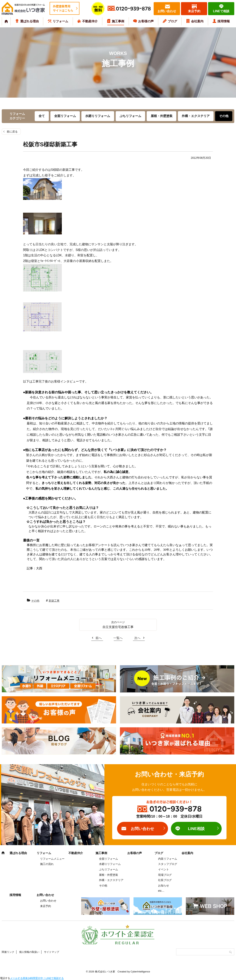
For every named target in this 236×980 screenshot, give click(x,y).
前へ (99, 638)
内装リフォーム (168, 859)
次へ (137, 638)
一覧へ (118, 638)
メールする (16, 978)
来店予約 (194, 11)
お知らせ (164, 885)
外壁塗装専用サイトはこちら (63, 8)
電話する (5, 978)
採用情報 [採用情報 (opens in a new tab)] (224, 21)
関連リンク (8, 952)
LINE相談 (196, 829)
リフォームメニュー (52, 859)
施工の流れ (47, 864)
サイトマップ (52, 952)
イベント (164, 869)
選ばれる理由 (29, 21)
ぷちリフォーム (130, 116)
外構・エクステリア (196, 116)
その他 (224, 116)
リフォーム (60, 21)
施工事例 (118, 21)
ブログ (172, 21)
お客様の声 (146, 21)
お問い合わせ (167, 11)
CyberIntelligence (140, 972)
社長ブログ (165, 880)
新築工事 (54, 601)
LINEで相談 (221, 11)
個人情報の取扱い (29, 952)
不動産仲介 (90, 21)
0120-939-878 (133, 9)
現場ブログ (165, 875)
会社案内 (197, 21)
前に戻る (12, 132)
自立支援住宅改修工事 (118, 627)
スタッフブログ (168, 864)
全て (42, 116)
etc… (161, 891)
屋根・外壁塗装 (162, 116)
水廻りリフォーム (98, 116)
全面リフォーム (65, 116)
